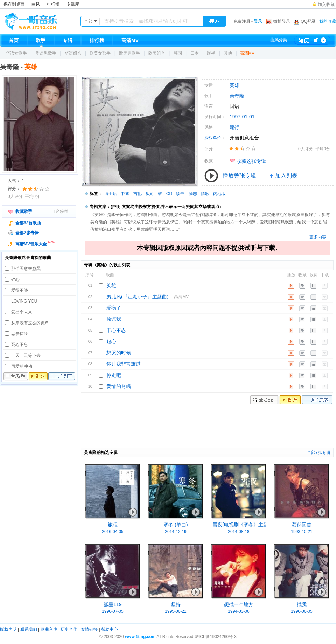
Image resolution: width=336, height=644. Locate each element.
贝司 (150, 194)
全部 (88, 21)
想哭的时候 (119, 353)
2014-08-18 (239, 532)
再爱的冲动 (22, 366)
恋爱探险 (20, 334)
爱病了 (114, 308)
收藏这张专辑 (251, 161)
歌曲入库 (49, 629)
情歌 (205, 194)
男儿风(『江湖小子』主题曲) (137, 297)
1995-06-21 (176, 611)
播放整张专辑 (239, 176)
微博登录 (282, 21)
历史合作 (69, 629)
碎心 (15, 279)
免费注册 (242, 21)
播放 (38, 376)
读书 (180, 194)
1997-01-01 (242, 117)
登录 (258, 21)
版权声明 (8, 629)
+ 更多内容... (318, 237)
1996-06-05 (302, 611)
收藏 (302, 286)
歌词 (313, 286)
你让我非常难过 (124, 364)
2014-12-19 (176, 532)
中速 (125, 194)
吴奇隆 (9, 67)
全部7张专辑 (27, 233)
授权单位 (213, 138)
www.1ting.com (140, 637)
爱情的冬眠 (119, 386)
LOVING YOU (24, 301)
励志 (193, 194)
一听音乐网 (41, 20)
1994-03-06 (239, 611)
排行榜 (53, 4)
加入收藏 (326, 5)
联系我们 (29, 629)
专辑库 (73, 4)
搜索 (215, 21)
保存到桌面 (14, 4)
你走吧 (114, 375)
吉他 (138, 194)
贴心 (111, 341)
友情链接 (89, 629)
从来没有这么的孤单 (30, 323)
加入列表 (62, 376)
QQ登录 (308, 21)
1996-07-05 (113, 611)
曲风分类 (279, 40)
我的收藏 (328, 21)
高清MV (247, 53)
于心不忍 (116, 330)
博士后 (111, 194)
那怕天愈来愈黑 (26, 269)
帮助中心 (110, 629)
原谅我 (114, 319)
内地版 (219, 194)
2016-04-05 (113, 532)
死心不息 (20, 345)
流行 (234, 127)
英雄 (234, 85)
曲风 (36, 4)
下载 (325, 286)
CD (169, 194)
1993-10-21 (302, 532)
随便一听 (312, 40)
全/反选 (16, 376)
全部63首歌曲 (28, 223)
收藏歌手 (24, 212)
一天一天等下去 (26, 355)
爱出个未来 (22, 312)
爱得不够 (20, 290)
